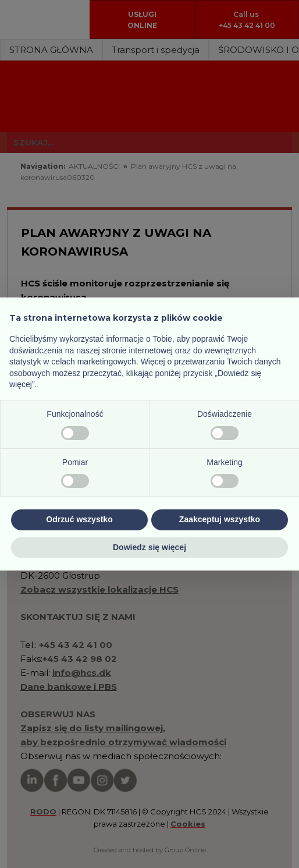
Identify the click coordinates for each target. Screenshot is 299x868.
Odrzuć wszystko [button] (79, 519)
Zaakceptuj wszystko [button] (220, 519)
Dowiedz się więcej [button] (149, 547)
